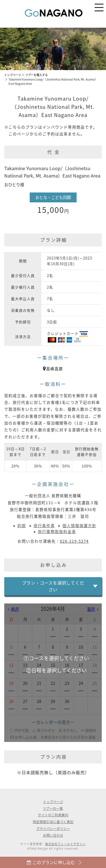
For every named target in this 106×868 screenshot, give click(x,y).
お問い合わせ (53, 835)
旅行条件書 (44, 525)
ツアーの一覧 (53, 808)
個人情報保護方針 (79, 525)
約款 (22, 525)
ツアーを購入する (37, 75)
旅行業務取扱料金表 (57, 531)
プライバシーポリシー (53, 828)
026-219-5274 (74, 541)
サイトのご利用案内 (53, 815)
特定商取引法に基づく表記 (53, 822)
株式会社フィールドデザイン (65, 844)
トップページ (13, 75)
